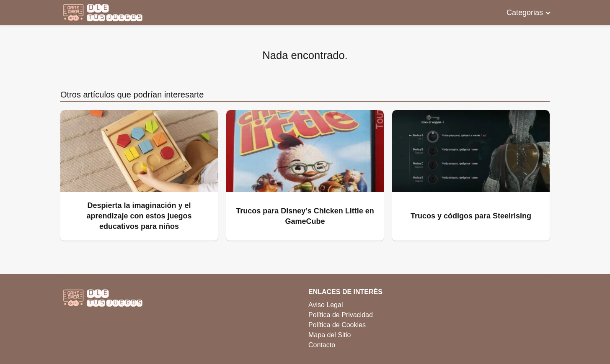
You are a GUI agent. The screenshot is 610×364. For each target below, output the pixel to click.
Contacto (322, 345)
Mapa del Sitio (330, 335)
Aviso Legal (326, 305)
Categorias (525, 13)
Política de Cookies (337, 325)
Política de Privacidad (341, 315)
